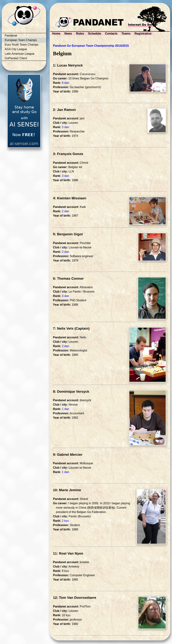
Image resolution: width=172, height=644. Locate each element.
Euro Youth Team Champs (22, 45)
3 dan (65, 127)
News (68, 34)
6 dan (65, 83)
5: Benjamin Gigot (68, 234)
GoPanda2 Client (16, 58)
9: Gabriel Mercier (68, 455)
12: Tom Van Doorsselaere (75, 598)
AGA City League (16, 49)
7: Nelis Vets (63, 328)
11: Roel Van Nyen (68, 553)
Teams (126, 34)
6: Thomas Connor (68, 278)
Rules (80, 34)
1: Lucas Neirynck (68, 65)
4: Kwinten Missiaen (70, 198)
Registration (143, 34)
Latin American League (20, 54)
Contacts (111, 34)
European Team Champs (21, 40)
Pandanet (11, 36)
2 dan (65, 211)
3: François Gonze (68, 154)
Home (56, 34)
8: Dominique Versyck (71, 392)
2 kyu (65, 521)
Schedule (94, 34)
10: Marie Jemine (67, 490)
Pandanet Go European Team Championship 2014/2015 (91, 46)
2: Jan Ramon (64, 110)
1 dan (65, 409)
